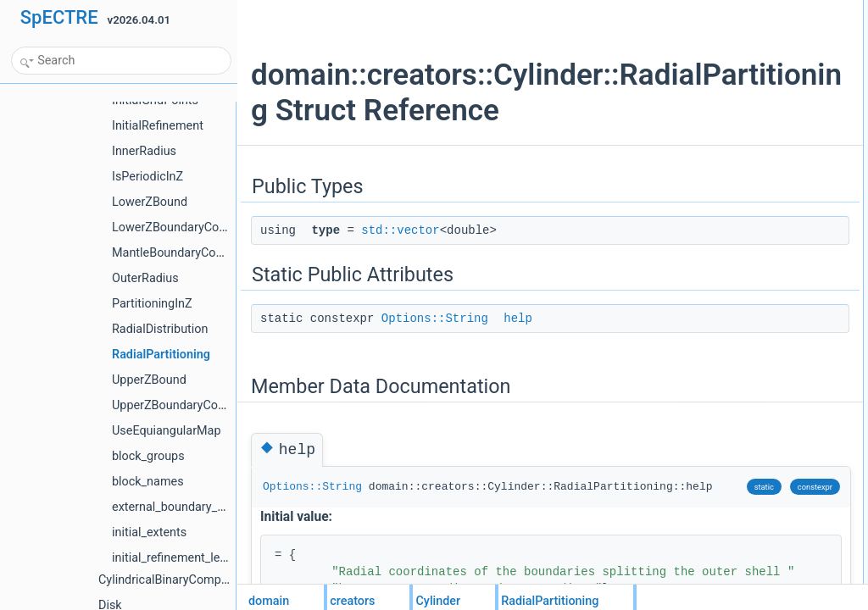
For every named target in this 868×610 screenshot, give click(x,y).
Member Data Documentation (722, 84)
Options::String (435, 354)
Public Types (684, 9)
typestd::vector (702, 28)
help (518, 354)
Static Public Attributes (706, 47)
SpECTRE (59, 17)
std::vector (400, 266)
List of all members (698, 121)
